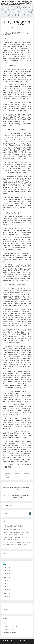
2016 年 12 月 (7, 580)
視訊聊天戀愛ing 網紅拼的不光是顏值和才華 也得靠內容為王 (17, 488)
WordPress (20, 641)
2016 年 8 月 (7, 593)
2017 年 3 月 (7, 571)
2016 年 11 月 (7, 583)
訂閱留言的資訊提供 (9, 629)
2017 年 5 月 (7, 567)
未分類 (5, 476)
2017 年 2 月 (7, 574)
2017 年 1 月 (7, 577)
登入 (5, 623)
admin (21, 27)
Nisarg (30, 641)
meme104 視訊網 (11, 335)
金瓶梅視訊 (7, 478)
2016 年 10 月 (7, 587)
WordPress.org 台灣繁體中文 (11, 633)
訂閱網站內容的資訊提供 (10, 626)
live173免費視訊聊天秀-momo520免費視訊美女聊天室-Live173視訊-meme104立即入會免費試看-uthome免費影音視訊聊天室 (17, 2)
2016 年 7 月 (7, 596)
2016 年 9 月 (7, 590)
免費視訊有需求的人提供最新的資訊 (13, 526)
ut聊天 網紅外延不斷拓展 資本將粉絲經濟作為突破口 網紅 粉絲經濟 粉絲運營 (17, 496)
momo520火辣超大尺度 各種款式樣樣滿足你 (15, 529)
